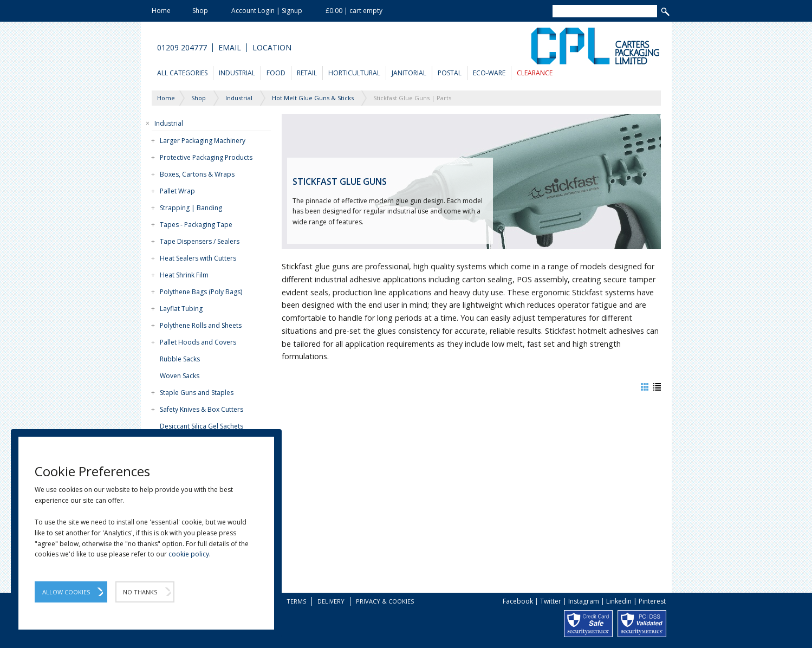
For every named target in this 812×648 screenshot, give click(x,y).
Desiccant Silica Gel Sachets (202, 426)
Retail (307, 73)
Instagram (584, 601)
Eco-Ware (489, 73)
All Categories (182, 73)
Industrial (237, 73)
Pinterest (652, 601)
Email (230, 48)
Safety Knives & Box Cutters (202, 409)
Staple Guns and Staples (197, 393)
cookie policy (189, 554)
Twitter (551, 601)
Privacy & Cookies (385, 601)
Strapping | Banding (191, 208)
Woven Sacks (180, 376)
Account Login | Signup (267, 11)
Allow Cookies (66, 592)
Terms (296, 601)
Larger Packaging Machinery (203, 141)
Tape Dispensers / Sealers (200, 241)
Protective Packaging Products (206, 157)
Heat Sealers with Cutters (198, 258)
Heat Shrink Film (184, 275)
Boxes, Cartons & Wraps (197, 174)
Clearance (535, 73)
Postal (450, 73)
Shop (200, 11)
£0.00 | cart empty (354, 11)
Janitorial (409, 73)
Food (276, 73)
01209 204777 (182, 48)
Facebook (518, 601)
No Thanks (140, 592)
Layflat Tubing (181, 309)
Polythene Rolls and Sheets (201, 325)
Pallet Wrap (177, 191)
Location (272, 48)
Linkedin (619, 601)
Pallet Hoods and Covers (198, 342)
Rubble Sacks (180, 359)
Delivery (331, 601)
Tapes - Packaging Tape (196, 225)
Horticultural (354, 73)
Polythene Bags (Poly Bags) (201, 292)
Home (161, 11)
